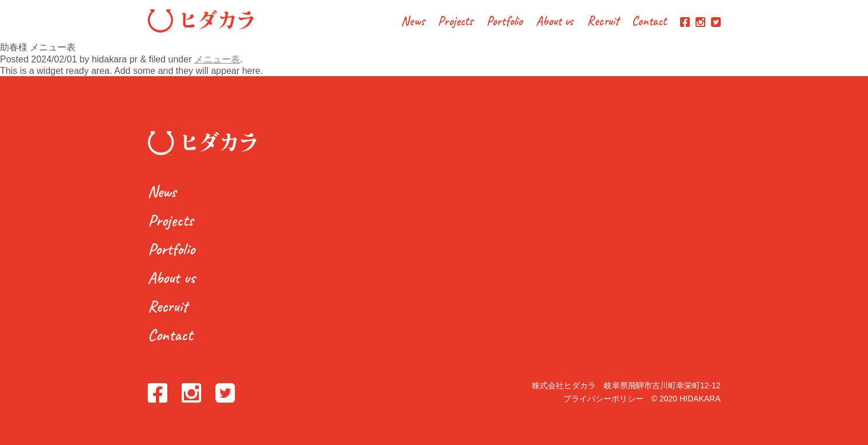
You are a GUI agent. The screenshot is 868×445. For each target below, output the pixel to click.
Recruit (603, 22)
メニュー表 (217, 59)
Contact (649, 22)
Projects (455, 22)
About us (555, 22)
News (413, 22)
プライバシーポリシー (603, 399)
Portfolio (504, 22)
